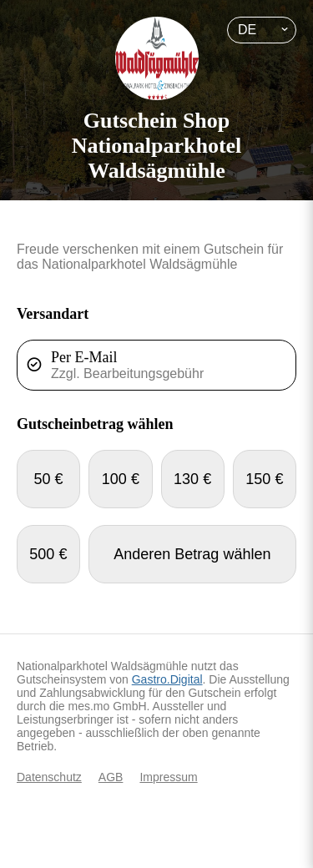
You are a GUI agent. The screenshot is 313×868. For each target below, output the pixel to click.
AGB (111, 777)
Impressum (168, 777)
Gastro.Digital (167, 679)
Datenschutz (49, 777)
